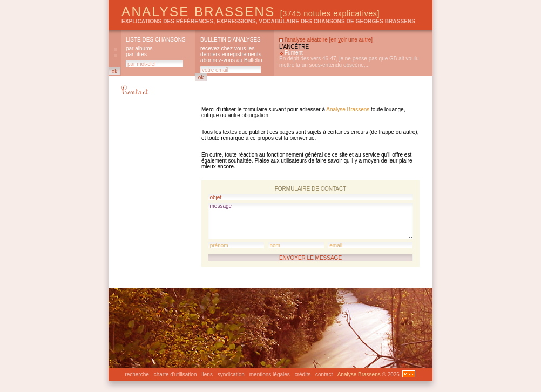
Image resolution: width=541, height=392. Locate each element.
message (311, 221)
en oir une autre (351, 40)
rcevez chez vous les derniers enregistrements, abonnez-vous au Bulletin (232, 54)
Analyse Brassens (251, 12)
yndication (231, 374)
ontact (324, 374)
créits (303, 374)
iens (207, 374)
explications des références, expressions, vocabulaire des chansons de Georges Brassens (268, 21)
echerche (137, 374)
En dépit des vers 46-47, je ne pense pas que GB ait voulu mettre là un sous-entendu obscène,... (349, 62)
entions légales (270, 374)
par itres (136, 54)
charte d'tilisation (175, 374)
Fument (294, 53)
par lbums (139, 48)
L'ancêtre (294, 47)
